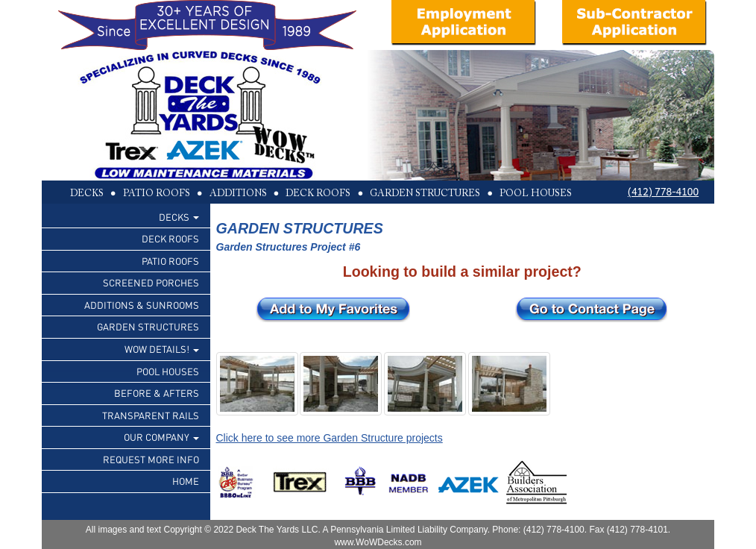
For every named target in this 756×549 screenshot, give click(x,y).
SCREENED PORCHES (151, 282)
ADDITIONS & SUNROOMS (142, 305)
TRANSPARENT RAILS (151, 415)
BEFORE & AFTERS (157, 393)
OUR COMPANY (161, 437)
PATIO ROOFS (170, 261)
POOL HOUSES (168, 371)
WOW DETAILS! (162, 349)
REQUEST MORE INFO (151, 459)
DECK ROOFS (170, 238)
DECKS (179, 217)
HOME (186, 481)
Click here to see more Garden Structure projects (330, 438)
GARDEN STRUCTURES (148, 326)
